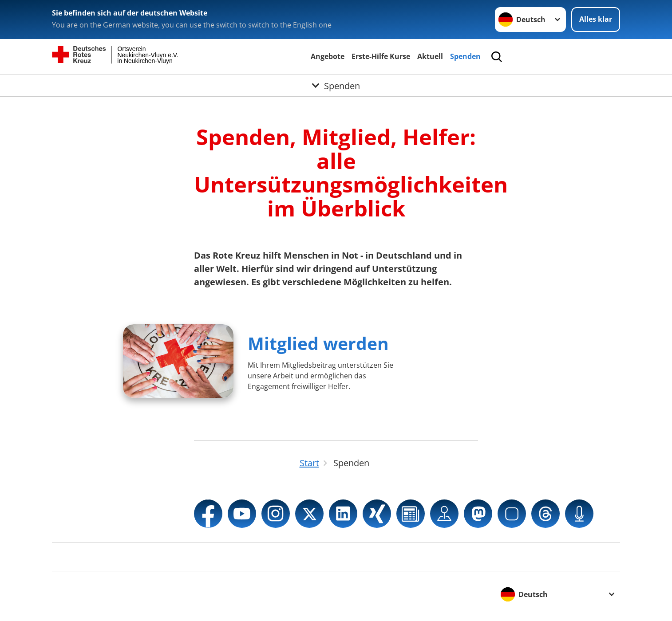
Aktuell (430, 56)
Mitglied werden (318, 343)
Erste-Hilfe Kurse (381, 56)
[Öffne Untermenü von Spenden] (336, 86)
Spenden (465, 56)
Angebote (328, 56)
